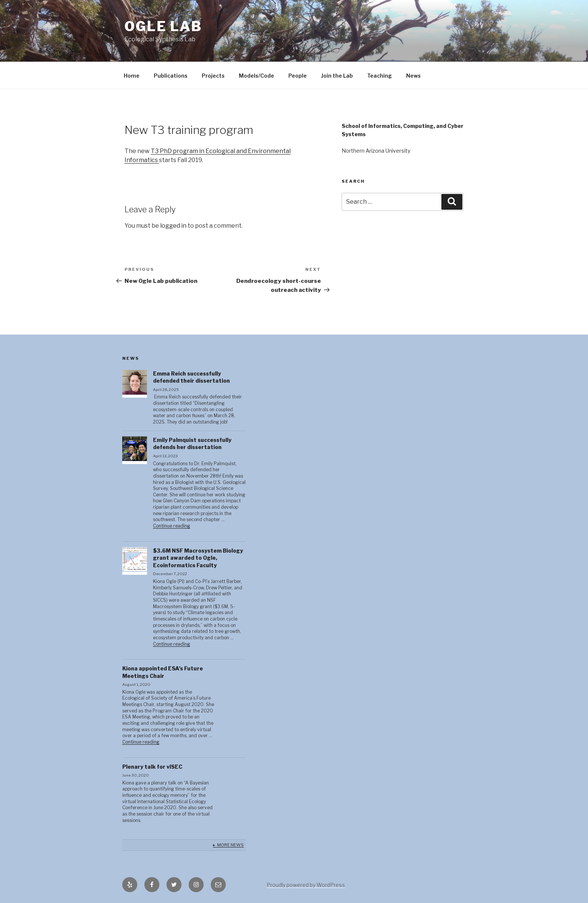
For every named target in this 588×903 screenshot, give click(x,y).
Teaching (379, 76)
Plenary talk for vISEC (152, 767)
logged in (173, 226)
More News (230, 845)
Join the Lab (337, 76)
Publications (171, 76)
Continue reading (172, 526)
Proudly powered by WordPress (306, 885)
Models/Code (256, 76)
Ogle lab (163, 26)
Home (132, 76)
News (413, 76)
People (298, 76)
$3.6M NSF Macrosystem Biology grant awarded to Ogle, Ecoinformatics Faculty (198, 558)
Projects (213, 76)
